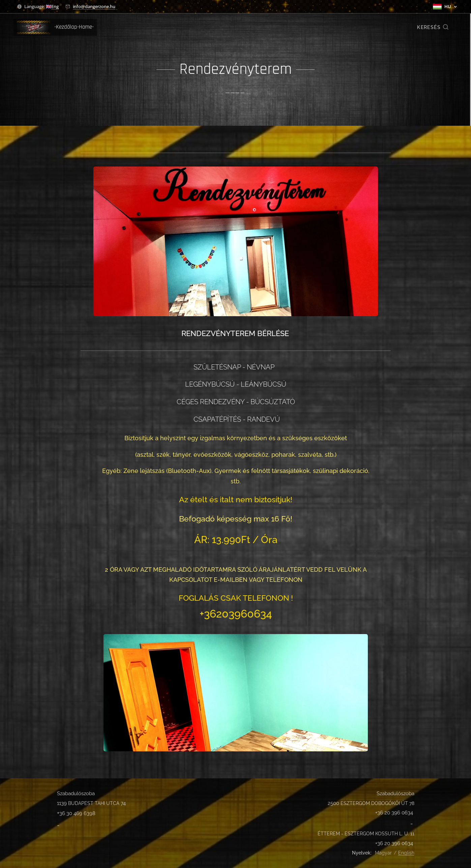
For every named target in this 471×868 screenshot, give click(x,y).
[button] (433, 27)
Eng (55, 6)
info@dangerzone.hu (94, 6)
